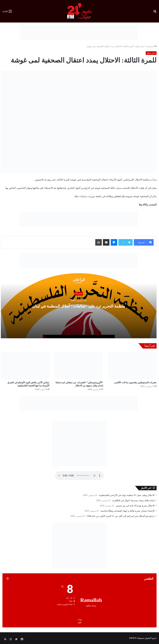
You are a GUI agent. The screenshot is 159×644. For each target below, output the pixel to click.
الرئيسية (152, 46)
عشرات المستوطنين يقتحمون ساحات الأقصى (135, 383)
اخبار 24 (79, 294)
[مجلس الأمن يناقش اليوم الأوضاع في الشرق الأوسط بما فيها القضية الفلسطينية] (25, 366)
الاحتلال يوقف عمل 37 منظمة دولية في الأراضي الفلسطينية (127, 495)
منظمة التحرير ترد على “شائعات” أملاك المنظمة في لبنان (79, 306)
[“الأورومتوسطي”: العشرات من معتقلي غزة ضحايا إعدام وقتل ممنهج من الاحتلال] (79, 366)
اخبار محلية (140, 46)
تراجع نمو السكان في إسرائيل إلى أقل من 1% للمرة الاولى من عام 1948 (121, 516)
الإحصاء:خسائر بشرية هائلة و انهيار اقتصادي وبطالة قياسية (128, 511)
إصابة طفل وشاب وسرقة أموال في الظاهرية (133, 500)
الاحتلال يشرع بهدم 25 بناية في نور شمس (135, 506)
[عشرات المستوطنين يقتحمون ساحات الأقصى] (132, 366)
